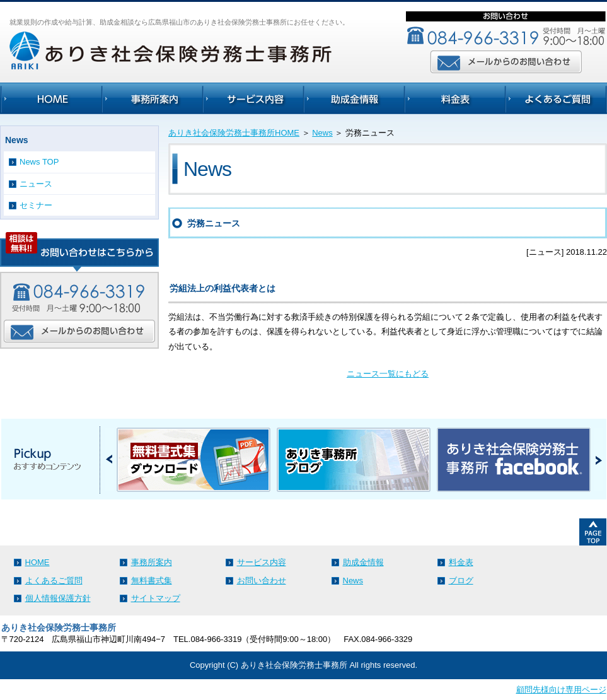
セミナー (36, 205)
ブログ (461, 580)
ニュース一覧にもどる (388, 374)
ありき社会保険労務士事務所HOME (234, 133)
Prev (109, 459)
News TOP (39, 162)
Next (598, 459)
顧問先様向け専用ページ (561, 690)
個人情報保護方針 (58, 598)
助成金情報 (363, 562)
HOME (38, 562)
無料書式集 (152, 580)
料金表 (461, 562)
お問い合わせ (262, 580)
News (322, 133)
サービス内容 (262, 562)
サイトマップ (156, 598)
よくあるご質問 (54, 580)
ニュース (36, 184)
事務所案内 (152, 562)
